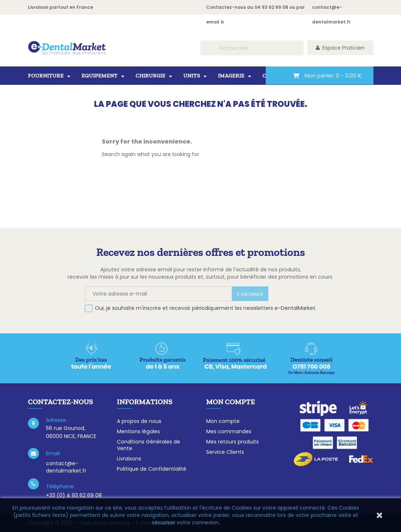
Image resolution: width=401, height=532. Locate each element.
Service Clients (225, 452)
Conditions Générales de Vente (148, 445)
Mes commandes (229, 431)
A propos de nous (139, 421)
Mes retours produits (232, 442)
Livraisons (129, 459)
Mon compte (223, 421)
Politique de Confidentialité (152, 469)
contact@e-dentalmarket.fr (66, 467)
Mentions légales (138, 431)
